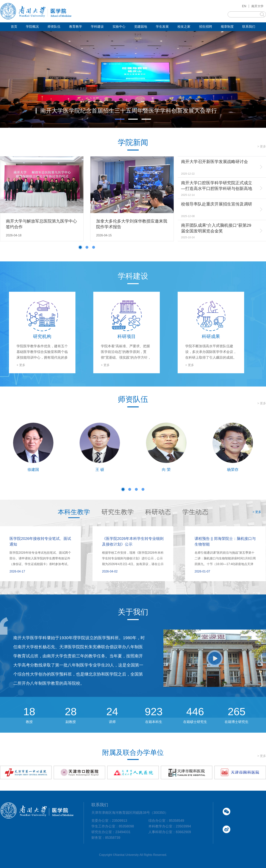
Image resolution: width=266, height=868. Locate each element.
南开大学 (257, 6)
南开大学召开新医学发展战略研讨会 (215, 162)
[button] (120, 119)
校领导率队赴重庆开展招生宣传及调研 (217, 204)
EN (244, 6)
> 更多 (262, 146)
